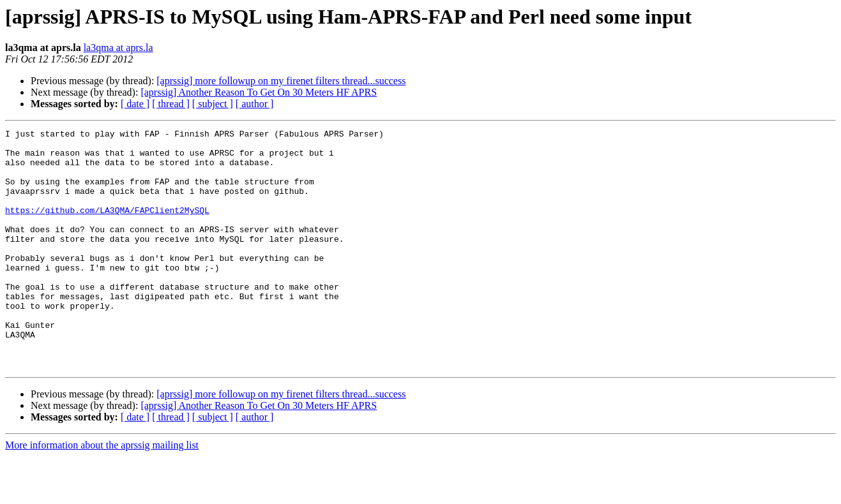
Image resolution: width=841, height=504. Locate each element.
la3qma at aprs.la (118, 48)
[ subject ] (213, 104)
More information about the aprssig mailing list (102, 493)
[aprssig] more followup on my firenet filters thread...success (281, 81)
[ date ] (135, 104)
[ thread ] (171, 104)
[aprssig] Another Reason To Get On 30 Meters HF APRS (259, 92)
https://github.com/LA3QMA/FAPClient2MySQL (107, 227)
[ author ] (255, 104)
